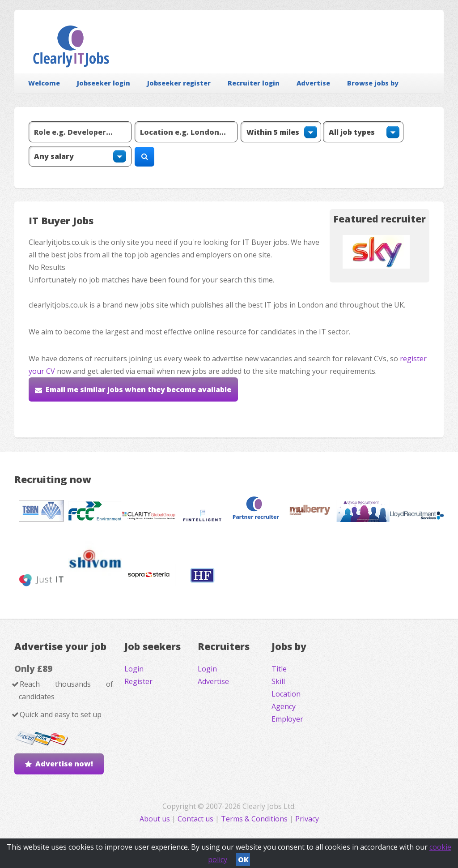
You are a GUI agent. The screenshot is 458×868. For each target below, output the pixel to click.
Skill (278, 681)
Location (286, 694)
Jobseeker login (104, 83)
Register (138, 681)
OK (243, 859)
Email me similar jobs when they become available (138, 389)
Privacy (307, 819)
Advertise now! (64, 764)
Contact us (196, 819)
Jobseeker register (179, 83)
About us (156, 819)
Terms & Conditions (254, 819)
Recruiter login (254, 83)
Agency (284, 706)
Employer (287, 719)
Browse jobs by (373, 83)
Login (134, 669)
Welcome (44, 83)
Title (279, 669)
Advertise (313, 83)
